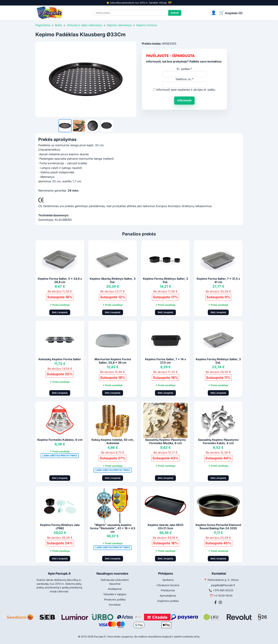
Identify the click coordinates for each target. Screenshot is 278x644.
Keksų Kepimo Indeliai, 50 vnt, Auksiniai (113, 441)
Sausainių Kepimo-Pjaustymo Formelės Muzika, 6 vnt (166, 441)
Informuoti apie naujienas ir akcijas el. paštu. (186, 90)
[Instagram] (220, 602)
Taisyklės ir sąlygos (115, 594)
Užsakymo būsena (168, 585)
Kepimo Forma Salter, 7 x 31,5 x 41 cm (218, 280)
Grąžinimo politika (168, 601)
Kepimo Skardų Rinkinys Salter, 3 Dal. (113, 280)
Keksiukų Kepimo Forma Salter (60, 359)
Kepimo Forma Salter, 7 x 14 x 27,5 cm (166, 361)
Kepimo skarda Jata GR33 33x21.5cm (166, 527)
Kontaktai (115, 605)
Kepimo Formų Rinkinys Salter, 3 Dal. (165, 280)
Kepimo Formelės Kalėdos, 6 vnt (60, 440)
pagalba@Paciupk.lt (223, 585)
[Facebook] (216, 602)
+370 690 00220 (223, 590)
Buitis (59, 25)
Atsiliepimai (115, 589)
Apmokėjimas (168, 596)
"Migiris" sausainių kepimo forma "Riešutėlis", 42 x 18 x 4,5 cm (113, 528)
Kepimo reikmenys (119, 25)
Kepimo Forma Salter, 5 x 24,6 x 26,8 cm (60, 280)
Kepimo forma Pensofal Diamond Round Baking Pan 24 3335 (218, 527)
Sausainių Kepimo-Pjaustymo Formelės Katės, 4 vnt (218, 441)
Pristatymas (168, 590)
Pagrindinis (43, 25)
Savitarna (168, 580)
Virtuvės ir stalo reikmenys (84, 25)
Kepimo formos (147, 25)
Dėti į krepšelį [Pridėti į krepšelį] (60, 312)
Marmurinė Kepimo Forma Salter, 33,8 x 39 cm (113, 361)
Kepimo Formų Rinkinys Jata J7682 (60, 527)
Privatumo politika (115, 599)
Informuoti (184, 100)
